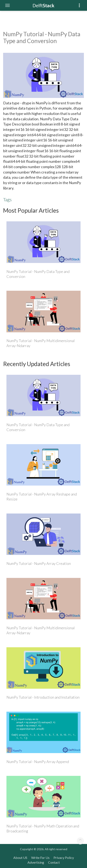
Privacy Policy (64, 858)
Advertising (36, 862)
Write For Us (40, 858)
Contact (54, 862)
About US (20, 858)
